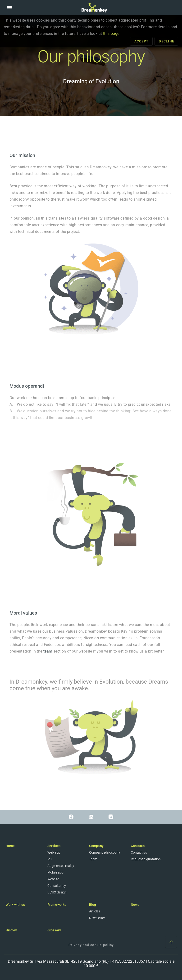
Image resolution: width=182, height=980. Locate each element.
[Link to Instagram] (111, 817)
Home (10, 846)
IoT (50, 859)
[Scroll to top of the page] (171, 942)
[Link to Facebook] (71, 817)
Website (53, 879)
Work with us (15, 905)
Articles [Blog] (95, 911)
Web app (54, 852)
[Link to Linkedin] (91, 817)
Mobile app (55, 872)
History (11, 930)
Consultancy (57, 886)
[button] (9, 8)
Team (93, 859)
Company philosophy (105, 852)
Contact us (139, 852)
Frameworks (57, 905)
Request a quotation (146, 859)
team (48, 651)
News (135, 905)
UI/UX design (57, 892)
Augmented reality (61, 866)
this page (112, 34)
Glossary (54, 930)
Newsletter (97, 918)
